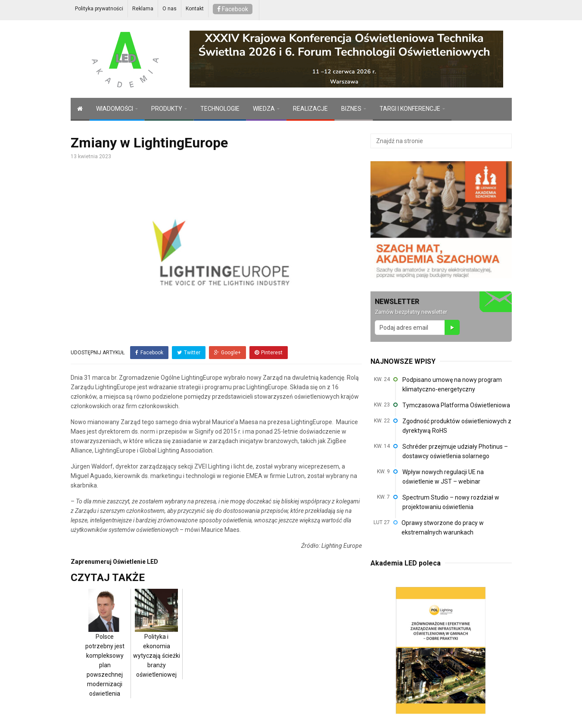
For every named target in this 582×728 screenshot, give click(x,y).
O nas (170, 9)
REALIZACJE (310, 109)
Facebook (233, 9)
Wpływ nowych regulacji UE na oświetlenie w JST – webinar (443, 477)
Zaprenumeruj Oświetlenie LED (114, 561)
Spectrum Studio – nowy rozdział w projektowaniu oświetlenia (451, 502)
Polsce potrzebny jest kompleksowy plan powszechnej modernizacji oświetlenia (105, 651)
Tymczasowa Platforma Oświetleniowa (456, 405)
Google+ (227, 353)
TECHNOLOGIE (220, 109)
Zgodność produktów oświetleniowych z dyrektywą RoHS (457, 426)
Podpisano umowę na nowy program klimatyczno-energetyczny (452, 384)
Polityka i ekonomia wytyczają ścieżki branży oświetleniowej (157, 642)
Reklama (143, 9)
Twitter (189, 353)
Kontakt (195, 9)
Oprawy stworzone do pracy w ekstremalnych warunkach (443, 528)
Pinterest (269, 353)
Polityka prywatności (99, 9)
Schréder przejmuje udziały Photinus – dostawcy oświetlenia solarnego (455, 451)
